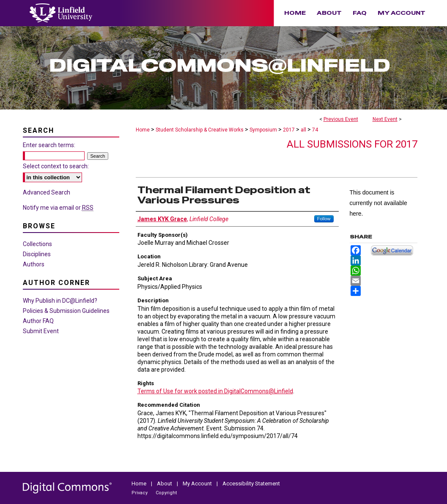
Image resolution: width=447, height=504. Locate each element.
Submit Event (41, 331)
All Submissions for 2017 (352, 144)
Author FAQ (38, 321)
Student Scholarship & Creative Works (200, 130)
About (165, 483)
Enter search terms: (49, 145)
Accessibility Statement (251, 483)
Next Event (385, 119)
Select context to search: (56, 166)
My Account (198, 483)
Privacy (140, 493)
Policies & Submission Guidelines (66, 311)
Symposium (264, 130)
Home (143, 130)
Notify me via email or (58, 208)
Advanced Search (47, 192)
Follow (324, 219)
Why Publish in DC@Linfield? (60, 301)
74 (315, 130)
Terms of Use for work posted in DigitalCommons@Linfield (215, 391)
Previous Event (341, 119)
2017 (289, 130)
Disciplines (37, 254)
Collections (37, 244)
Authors (34, 264)
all (304, 130)
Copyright (166, 493)
